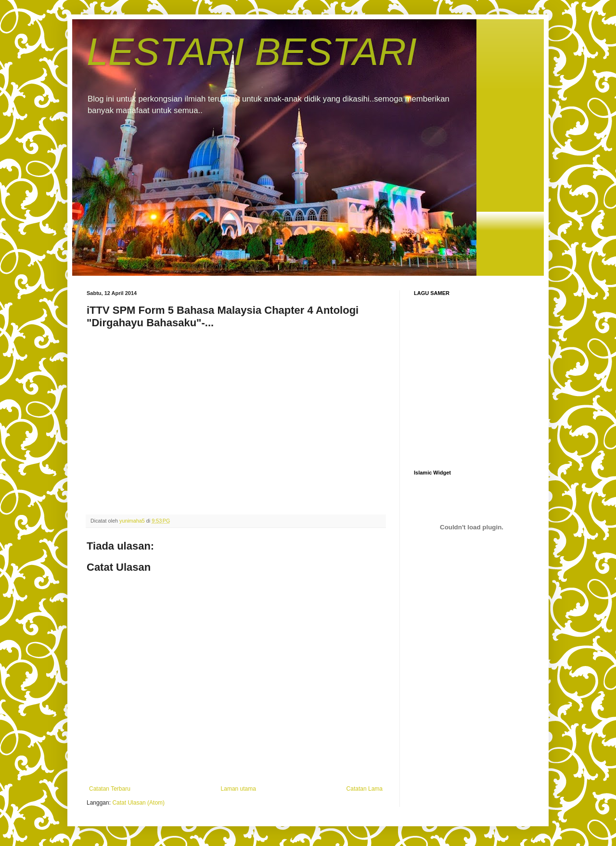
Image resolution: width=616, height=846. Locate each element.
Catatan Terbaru (110, 789)
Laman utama (238, 789)
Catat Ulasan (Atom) (138, 803)
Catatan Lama (365, 789)
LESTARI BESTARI (252, 52)
